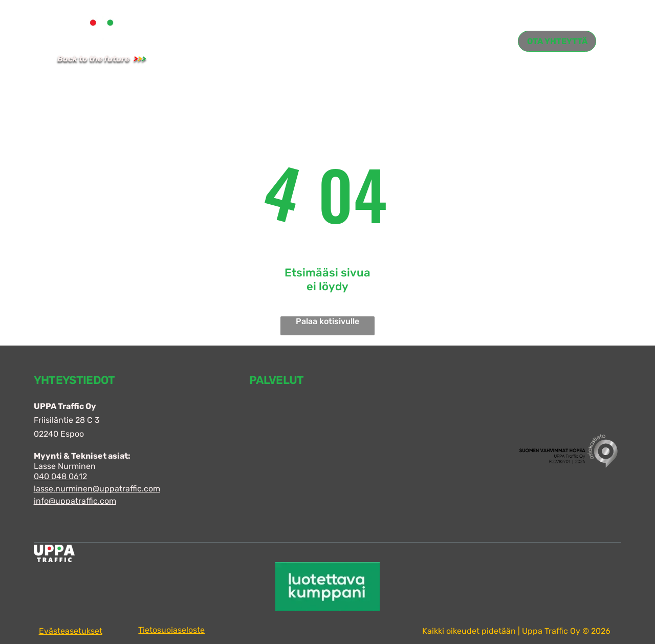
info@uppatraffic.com (75, 501)
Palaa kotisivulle (327, 321)
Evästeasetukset (71, 631)
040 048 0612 (60, 476)
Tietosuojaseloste (171, 630)
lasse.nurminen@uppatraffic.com (97, 489)
